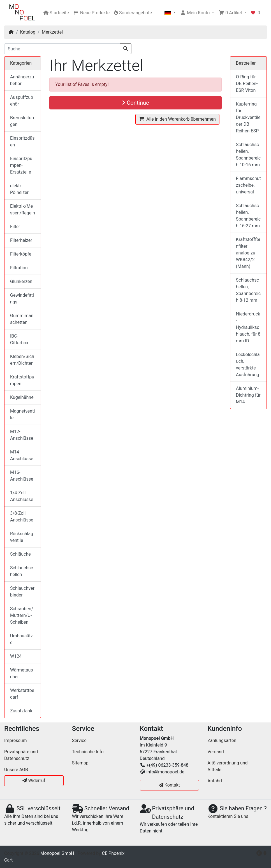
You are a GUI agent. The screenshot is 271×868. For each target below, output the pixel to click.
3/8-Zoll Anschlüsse (22, 517)
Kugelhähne (22, 397)
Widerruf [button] (34, 781)
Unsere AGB (16, 770)
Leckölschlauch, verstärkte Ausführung (248, 365)
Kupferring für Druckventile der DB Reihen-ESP (248, 117)
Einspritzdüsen (22, 141)
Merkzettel (52, 32)
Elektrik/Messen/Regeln (23, 210)
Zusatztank (21, 711)
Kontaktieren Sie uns (228, 816)
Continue (135, 103)
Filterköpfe (21, 254)
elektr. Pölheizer (19, 189)
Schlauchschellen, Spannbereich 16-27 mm (248, 216)
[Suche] (62, 49)
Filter (15, 227)
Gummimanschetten (22, 319)
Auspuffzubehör (22, 101)
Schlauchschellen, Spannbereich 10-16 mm (248, 155)
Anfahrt (215, 781)
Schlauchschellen (22, 571)
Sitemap (80, 763)
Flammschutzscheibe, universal (248, 185)
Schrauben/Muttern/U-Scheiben (22, 615)
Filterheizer (21, 240)
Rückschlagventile (22, 537)
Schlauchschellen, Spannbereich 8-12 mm (248, 290)
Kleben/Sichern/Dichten (22, 360)
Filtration (19, 268)
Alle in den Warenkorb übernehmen (177, 119)
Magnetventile (22, 414)
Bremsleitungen (22, 121)
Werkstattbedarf (22, 694)
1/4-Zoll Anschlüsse (22, 496)
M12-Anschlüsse (22, 435)
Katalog (28, 32)
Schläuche (20, 554)
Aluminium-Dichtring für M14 (248, 395)
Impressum (16, 741)
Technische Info (88, 752)
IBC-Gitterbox (19, 339)
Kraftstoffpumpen (22, 380)
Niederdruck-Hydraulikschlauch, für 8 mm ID (248, 327)
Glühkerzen (21, 281)
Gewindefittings (22, 299)
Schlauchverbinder (22, 592)
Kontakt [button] (169, 785)
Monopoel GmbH (57, 853)
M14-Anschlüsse (22, 455)
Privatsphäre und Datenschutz (21, 755)
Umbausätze (21, 639)
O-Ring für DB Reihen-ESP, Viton (247, 84)
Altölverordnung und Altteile (227, 766)
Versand (216, 752)
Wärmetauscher (22, 673)
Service (79, 741)
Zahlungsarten (222, 741)
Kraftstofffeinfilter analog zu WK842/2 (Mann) (248, 253)
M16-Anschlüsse (22, 476)
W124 (16, 656)
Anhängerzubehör (22, 80)
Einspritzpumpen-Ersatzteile (21, 165)
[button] (170, 13)
